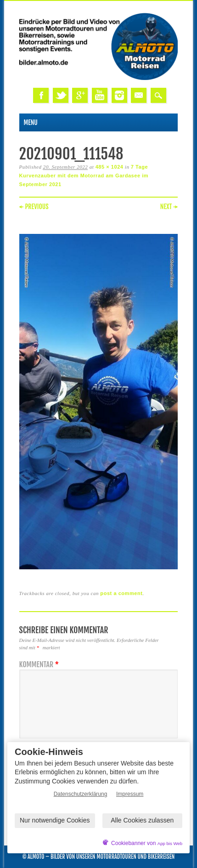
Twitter (61, 95)
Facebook (41, 95)
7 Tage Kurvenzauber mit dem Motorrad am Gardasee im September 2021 (84, 176)
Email (139, 95)
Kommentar (40, 665)
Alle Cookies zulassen (142, 820)
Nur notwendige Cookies (55, 820)
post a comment (121, 593)
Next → (169, 207)
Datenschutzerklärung (81, 794)
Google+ (80, 95)
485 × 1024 (110, 167)
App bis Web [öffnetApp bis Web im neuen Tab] (170, 843)
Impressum (130, 794)
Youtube (100, 95)
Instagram (119, 95)
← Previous (34, 207)
